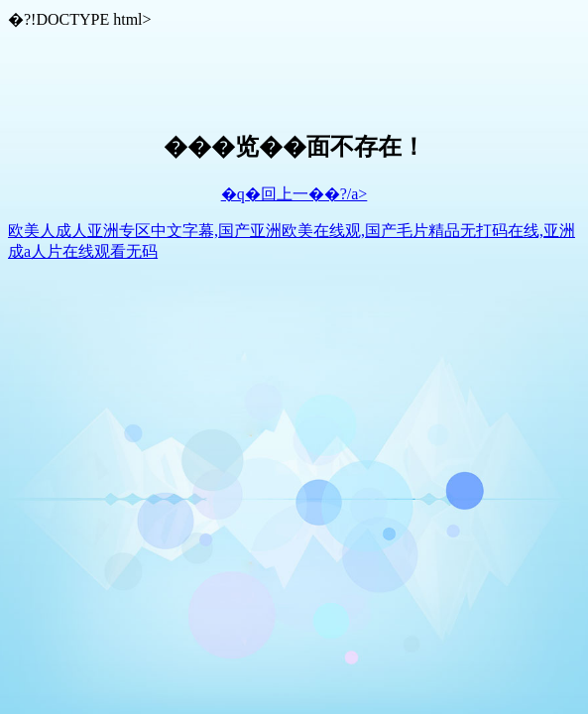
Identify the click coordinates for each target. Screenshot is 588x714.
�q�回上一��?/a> (294, 194)
